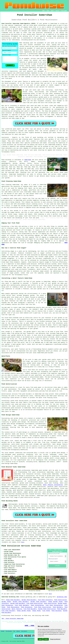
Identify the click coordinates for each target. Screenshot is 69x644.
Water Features (17, 609)
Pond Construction (60, 600)
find (7, 524)
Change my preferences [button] (55, 639)
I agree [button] (40, 639)
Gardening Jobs (62, 597)
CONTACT (57, 11)
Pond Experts (24, 631)
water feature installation (53, 485)
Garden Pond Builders (29, 600)
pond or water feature (33, 111)
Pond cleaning (39, 214)
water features (48, 535)
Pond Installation (37, 605)
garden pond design (8, 424)
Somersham (28, 160)
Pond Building (57, 611)
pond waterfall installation (23, 490)
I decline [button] (46, 639)
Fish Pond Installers (45, 600)
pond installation (44, 531)
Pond (3, 160)
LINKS (48, 11)
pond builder (43, 470)
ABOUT (52, 11)
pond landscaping (35, 485)
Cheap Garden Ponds (55, 602)
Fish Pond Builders (22, 605)
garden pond (46, 360)
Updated (18, 631)
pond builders (6, 171)
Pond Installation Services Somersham (21, 546)
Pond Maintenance (13, 607)
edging (44, 237)
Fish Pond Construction (35, 603)
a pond (14, 38)
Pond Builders (58, 607)
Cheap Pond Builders (13, 600)
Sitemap (3, 631)
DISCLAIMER (64, 11)
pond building (38, 137)
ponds (51, 434)
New (14, 631)
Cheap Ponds (36, 611)
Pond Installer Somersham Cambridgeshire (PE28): (19, 24)
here (23, 542)
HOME (43, 11)
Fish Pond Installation (54, 605)
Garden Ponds (6, 602)
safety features (37, 66)
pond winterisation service (54, 401)
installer (9, 113)
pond (53, 43)
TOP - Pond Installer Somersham (12, 619)
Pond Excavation (7, 605)
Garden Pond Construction (47, 609)
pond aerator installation (52, 492)
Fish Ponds (46, 611)
